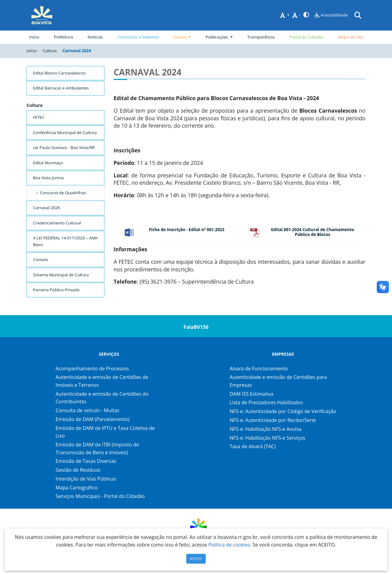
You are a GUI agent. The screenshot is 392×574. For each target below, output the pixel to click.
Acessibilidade (331, 15)
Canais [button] (181, 37)
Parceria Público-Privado (56, 290)
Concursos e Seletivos (138, 37)
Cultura (49, 51)
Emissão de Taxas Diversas (86, 461)
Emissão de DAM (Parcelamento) (93, 419)
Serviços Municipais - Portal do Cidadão (100, 496)
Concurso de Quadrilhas (60, 193)
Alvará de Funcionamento (259, 369)
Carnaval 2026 (47, 208)
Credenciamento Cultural (57, 223)
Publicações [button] (217, 37)
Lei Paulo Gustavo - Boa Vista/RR (64, 147)
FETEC (39, 117)
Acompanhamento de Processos (92, 369)
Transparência (261, 37)
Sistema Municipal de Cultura (61, 275)
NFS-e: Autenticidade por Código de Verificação (283, 411)
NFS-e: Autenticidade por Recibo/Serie (273, 420)
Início (34, 37)
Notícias (95, 37)
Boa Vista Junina (48, 178)
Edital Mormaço (48, 163)
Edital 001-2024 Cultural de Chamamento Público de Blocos (313, 232)
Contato (41, 260)
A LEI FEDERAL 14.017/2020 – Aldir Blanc (65, 241)
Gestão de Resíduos (78, 470)
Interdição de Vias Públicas (86, 479)
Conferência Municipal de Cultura (65, 133)
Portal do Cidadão (306, 37)
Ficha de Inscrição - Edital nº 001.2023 (187, 230)
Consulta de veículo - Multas (87, 410)
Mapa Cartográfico (77, 488)
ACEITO (196, 559)
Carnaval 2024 (77, 51)
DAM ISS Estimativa (251, 394)
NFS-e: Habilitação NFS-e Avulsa (265, 429)
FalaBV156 (196, 327)
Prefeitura (65, 37)
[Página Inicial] (42, 15)
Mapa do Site (350, 37)
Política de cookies (229, 545)
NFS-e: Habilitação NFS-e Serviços (267, 438)
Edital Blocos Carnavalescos (59, 73)
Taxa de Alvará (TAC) (253, 446)
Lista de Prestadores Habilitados (266, 402)
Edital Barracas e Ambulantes (61, 88)
